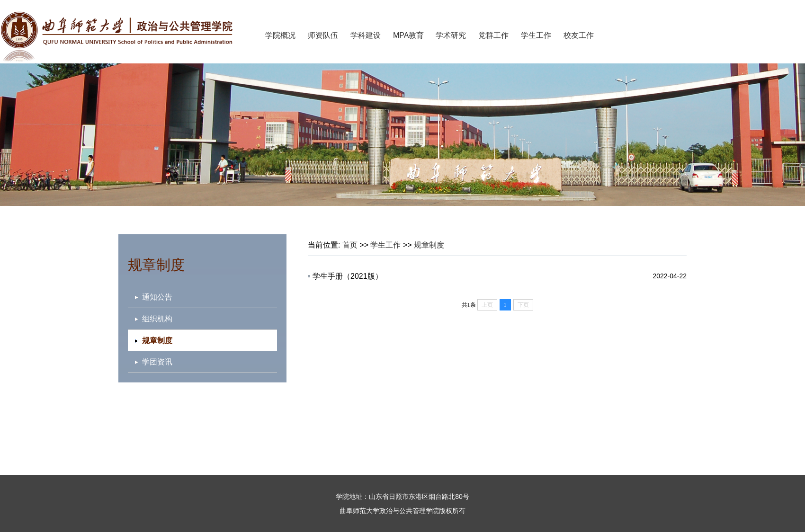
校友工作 (579, 35)
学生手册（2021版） (348, 276)
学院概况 (280, 35)
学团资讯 (157, 362)
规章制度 (429, 245)
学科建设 (366, 35)
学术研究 (451, 35)
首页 (350, 245)
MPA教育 (408, 35)
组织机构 (157, 319)
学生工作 (536, 35)
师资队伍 (323, 35)
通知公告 (157, 297)
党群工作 (493, 35)
